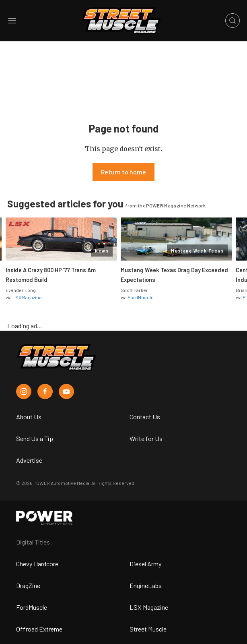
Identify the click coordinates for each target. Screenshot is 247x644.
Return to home (123, 172)
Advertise (29, 460)
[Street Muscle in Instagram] (24, 391)
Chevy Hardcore (37, 564)
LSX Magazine (27, 297)
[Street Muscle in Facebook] (45, 391)
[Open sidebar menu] (12, 21)
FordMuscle (141, 297)
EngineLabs (146, 585)
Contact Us (145, 417)
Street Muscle (148, 629)
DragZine (28, 585)
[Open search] (233, 21)
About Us (29, 417)
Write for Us (146, 438)
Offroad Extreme (39, 629)
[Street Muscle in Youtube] (66, 391)
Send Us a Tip (35, 438)
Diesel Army (146, 564)
